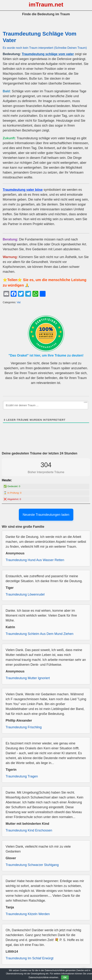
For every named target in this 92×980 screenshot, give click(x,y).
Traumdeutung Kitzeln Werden (28, 914)
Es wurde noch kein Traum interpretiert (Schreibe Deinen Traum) (45, 48)
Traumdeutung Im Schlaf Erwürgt (29, 958)
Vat (19, 302)
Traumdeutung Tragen (22, 776)
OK (65, 977)
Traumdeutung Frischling (24, 727)
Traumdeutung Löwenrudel (25, 594)
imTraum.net (46, 5)
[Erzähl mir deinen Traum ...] (46, 405)
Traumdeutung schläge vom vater (48, 54)
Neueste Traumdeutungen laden (46, 515)
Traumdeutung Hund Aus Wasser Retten (35, 560)
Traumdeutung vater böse (23, 190)
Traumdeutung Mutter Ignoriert (28, 678)
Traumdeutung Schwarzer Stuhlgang (32, 865)
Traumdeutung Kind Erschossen (29, 830)
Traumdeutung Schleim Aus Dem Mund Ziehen (40, 634)
